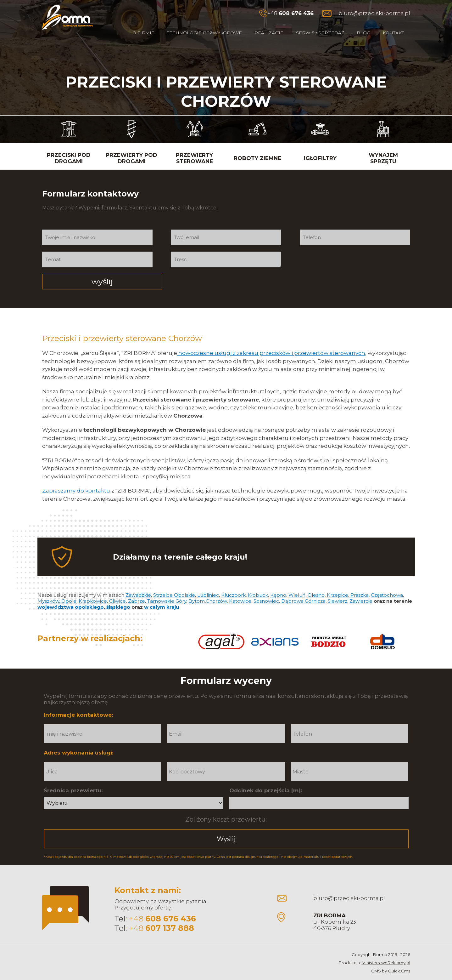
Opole (69, 590)
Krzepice (338, 584)
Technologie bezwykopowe (204, 33)
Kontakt (393, 33)
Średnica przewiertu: (73, 780)
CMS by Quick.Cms (391, 960)
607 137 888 (170, 917)
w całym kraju (162, 596)
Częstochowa (387, 584)
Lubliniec (208, 584)
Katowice (240, 590)
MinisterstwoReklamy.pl (386, 952)
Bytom (197, 590)
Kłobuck (258, 584)
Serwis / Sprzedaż (320, 33)
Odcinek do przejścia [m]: (266, 780)
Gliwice (117, 590)
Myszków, (49, 590)
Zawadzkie (138, 584)
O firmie (143, 33)
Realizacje (269, 33)
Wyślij (226, 828)
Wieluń (297, 584)
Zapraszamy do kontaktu (76, 480)
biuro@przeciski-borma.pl (374, 13)
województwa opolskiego (71, 596)
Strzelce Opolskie (174, 584)
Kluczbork (233, 584)
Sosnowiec (266, 590)
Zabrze (137, 590)
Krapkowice (93, 590)
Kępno (278, 584)
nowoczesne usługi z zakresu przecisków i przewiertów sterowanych (271, 342)
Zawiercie (361, 590)
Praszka (359, 584)
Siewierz (338, 590)
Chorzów (216, 590)
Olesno (316, 584)
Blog (363, 33)
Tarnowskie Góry (167, 590)
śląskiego (118, 596)
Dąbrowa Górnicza (303, 590)
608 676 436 (296, 13)
